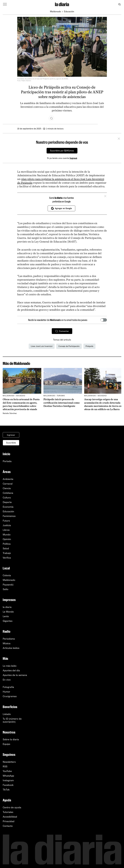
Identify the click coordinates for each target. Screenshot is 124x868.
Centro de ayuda (12, 807)
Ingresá (73, 158)
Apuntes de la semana (15, 675)
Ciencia (7, 488)
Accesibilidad (10, 817)
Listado (7, 714)
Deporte (7, 502)
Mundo (7, 535)
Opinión (7, 539)
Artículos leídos (11, 648)
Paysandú (8, 585)
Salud (6, 548)
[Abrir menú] (5, 4)
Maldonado (55, 11)
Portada (7, 461)
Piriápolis (89, 346)
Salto (6, 589)
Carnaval (8, 484)
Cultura (7, 498)
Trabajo (7, 553)
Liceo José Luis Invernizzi (42, 346)
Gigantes (8, 621)
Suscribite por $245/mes (62, 151)
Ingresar (11, 435)
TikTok (6, 790)
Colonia (7, 575)
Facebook (8, 785)
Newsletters (9, 762)
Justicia (7, 525)
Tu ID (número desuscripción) (12, 720)
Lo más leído (10, 666)
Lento (6, 616)
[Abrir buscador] (119, 4)
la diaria (7, 607)
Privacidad (9, 821)
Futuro (6, 521)
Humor (6, 692)
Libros (6, 530)
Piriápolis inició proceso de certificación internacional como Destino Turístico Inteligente (62, 403)
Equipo (6, 744)
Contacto (8, 826)
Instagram (8, 780)
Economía (8, 507)
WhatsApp (8, 776)
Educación (69, 11)
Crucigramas (10, 696)
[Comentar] (51, 118)
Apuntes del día (11, 670)
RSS (5, 767)
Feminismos (9, 516)
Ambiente (8, 479)
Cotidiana (8, 493)
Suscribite (11, 443)
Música (7, 643)
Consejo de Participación (69, 346)
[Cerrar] (119, 139)
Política (7, 544)
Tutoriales (8, 812)
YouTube (7, 771)
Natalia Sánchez (10, 413)
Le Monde (8, 612)
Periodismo (9, 639)
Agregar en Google (61, 208)
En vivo (7, 680)
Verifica (7, 558)
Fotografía (8, 687)
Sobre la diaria (11, 739)
